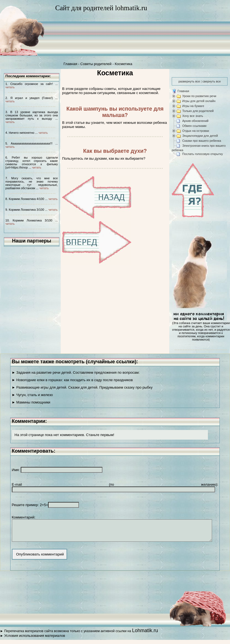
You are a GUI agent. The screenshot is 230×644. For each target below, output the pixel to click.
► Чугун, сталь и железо (32, 395)
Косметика (123, 64)
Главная (70, 64)
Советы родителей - (97, 64)
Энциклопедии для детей (200, 136)
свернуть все (212, 81)
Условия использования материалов (35, 640)
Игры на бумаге (193, 106)
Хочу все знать (193, 116)
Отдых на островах (196, 131)
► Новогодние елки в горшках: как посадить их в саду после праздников (72, 380)
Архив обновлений (195, 121)
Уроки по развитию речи (199, 96)
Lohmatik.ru (145, 635)
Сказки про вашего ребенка (202, 141)
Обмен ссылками (194, 126)
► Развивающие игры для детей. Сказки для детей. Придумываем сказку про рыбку (82, 387)
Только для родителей (198, 111)
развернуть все (189, 81)
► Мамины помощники (31, 402)
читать (10, 87)
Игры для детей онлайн (199, 101)
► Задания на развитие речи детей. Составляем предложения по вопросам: (76, 372)
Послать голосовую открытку (203, 154)
